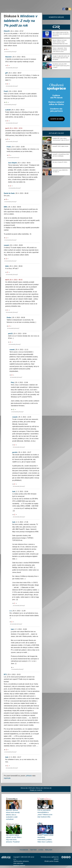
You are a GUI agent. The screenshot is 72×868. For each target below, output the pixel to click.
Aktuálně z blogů (56, 133)
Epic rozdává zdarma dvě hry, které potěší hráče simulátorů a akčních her (61, 34)
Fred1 (6, 91)
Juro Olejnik (12, 163)
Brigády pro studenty (36, 790)
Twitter (33, 850)
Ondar (9, 318)
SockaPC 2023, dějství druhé (60, 146)
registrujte (7, 778)
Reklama (49, 850)
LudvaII (8, 110)
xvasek (6, 245)
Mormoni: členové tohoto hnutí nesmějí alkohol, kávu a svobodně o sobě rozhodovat (13, 815)
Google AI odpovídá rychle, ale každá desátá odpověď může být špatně (61, 58)
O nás (41, 850)
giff (6, 73)
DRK (5, 207)
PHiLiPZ (7, 31)
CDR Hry (56, 27)
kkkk (7, 266)
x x (10, 611)
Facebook (24, 850)
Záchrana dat (48, 788)
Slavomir (8, 57)
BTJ (5, 674)
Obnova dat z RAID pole (28, 788)
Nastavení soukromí (19, 865)
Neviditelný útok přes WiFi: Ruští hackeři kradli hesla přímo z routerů (61, 66)
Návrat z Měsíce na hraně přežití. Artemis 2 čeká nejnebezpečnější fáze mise (60, 42)
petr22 (10, 334)
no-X (7, 128)
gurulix (15, 452)
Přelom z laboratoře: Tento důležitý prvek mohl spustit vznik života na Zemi (60, 50)
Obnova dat (39, 788)
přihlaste (29, 776)
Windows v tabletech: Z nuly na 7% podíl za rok (21, 21)
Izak (14, 491)
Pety (12, 382)
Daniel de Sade (9, 193)
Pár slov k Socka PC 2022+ (60, 162)
